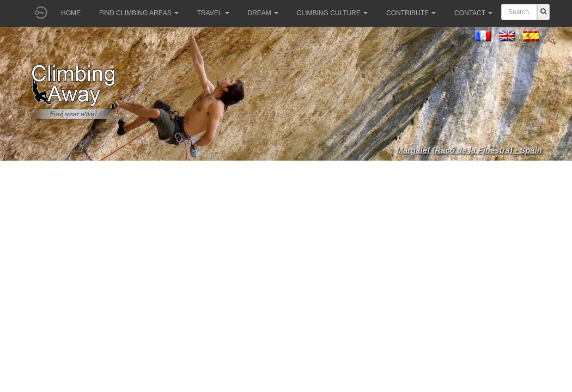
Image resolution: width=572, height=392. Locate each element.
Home (71, 13)
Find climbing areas (139, 13)
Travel (213, 13)
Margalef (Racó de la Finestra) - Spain (469, 150)
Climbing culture (332, 13)
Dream (263, 13)
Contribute (411, 13)
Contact (473, 13)
